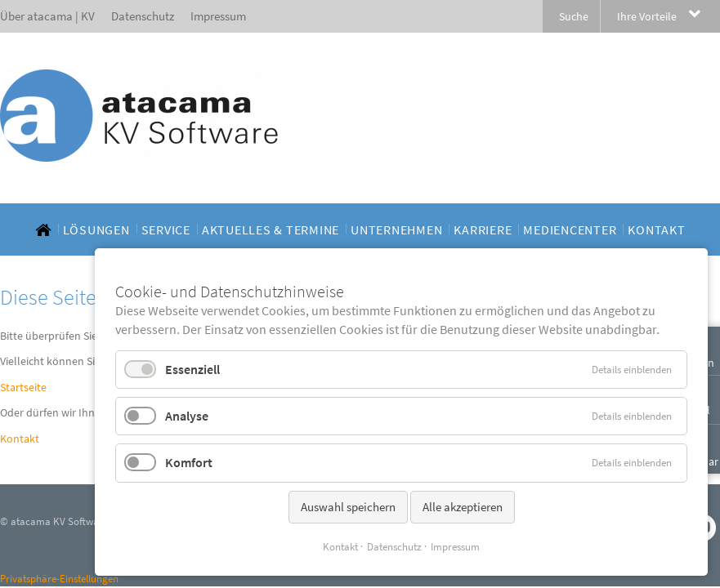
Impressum (455, 547)
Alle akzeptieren (463, 507)
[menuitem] (43, 229)
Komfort (189, 462)
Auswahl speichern (348, 507)
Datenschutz (394, 547)
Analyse (187, 416)
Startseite (23, 387)
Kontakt (20, 439)
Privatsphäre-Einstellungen (59, 579)
